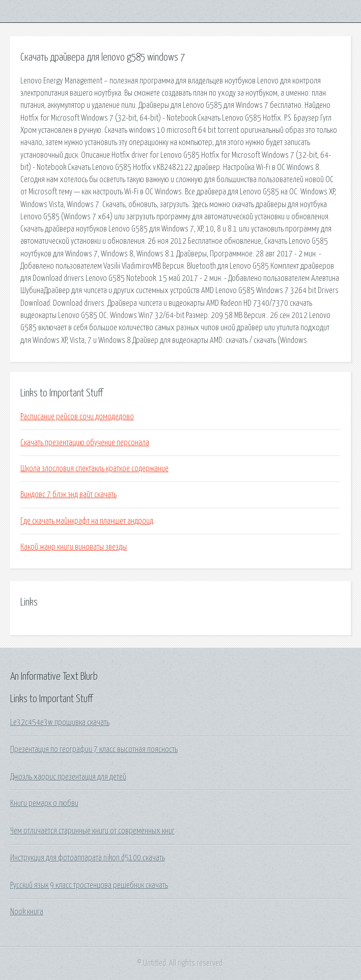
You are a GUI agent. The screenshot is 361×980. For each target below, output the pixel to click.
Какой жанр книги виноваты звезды (74, 547)
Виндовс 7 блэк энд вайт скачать (68, 495)
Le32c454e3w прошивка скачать (60, 723)
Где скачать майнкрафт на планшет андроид (87, 521)
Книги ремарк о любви (44, 803)
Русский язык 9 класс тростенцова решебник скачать (89, 885)
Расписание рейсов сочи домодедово (77, 417)
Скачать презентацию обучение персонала (85, 443)
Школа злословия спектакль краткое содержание (94, 469)
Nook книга (27, 912)
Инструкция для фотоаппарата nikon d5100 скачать (88, 858)
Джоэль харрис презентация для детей (68, 777)
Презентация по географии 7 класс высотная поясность (94, 750)
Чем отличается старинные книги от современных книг (92, 831)
